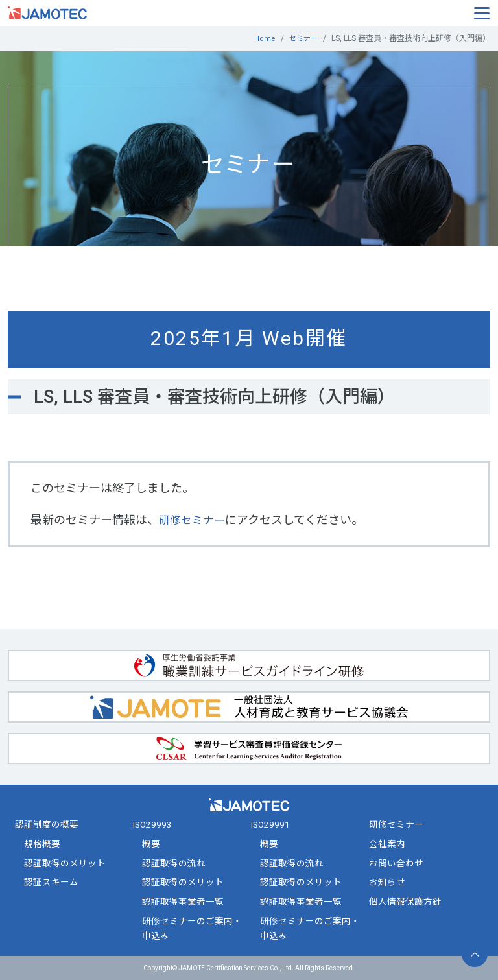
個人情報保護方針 (405, 902)
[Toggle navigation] (482, 12)
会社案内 (387, 844)
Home (262, 38)
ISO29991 (270, 824)
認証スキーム (51, 882)
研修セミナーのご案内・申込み (192, 928)
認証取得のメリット (65, 863)
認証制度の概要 (47, 824)
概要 (151, 844)
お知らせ (387, 882)
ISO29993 (152, 824)
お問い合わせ (396, 863)
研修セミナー (194, 519)
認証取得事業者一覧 (183, 902)
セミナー (302, 38)
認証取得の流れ (174, 863)
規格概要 (42, 844)
